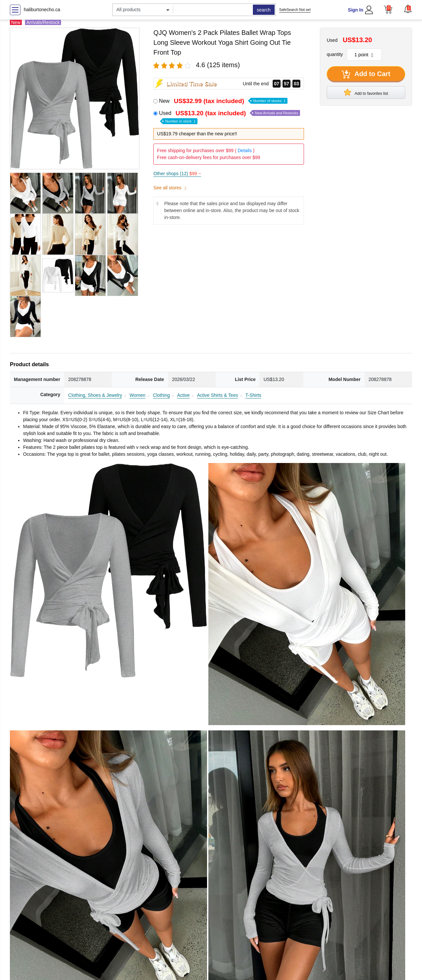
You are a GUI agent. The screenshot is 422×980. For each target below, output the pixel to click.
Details (245, 150)
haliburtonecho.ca (42, 10)
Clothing (161, 395)
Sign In (356, 10)
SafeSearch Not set (295, 10)
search (264, 10)
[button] (408, 9)
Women (137, 395)
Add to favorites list (366, 92)
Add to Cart (366, 74)
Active (183, 395)
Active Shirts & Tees (217, 395)
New (223, 101)
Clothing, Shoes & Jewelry (95, 395)
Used (229, 117)
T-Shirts (253, 395)
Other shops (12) (177, 174)
